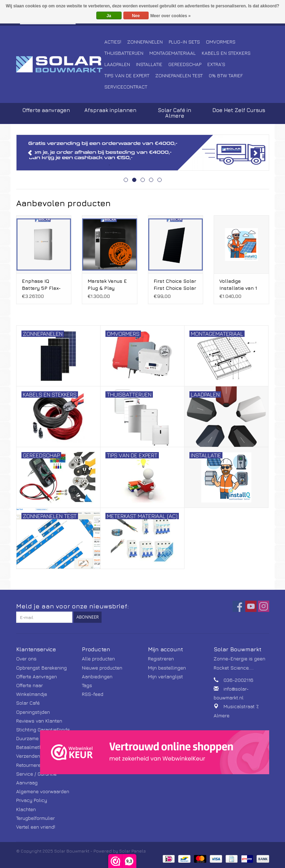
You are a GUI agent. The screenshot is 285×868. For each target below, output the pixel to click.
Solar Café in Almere (174, 113)
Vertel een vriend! (36, 827)
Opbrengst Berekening (41, 668)
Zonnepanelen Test (179, 75)
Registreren (161, 658)
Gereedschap (185, 64)
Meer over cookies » (171, 16)
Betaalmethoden (35, 747)
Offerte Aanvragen (37, 676)
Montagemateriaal (173, 53)
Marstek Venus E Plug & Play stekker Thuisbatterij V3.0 (108, 285)
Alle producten (98, 658)
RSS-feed (93, 694)
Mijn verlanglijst (166, 676)
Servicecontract (126, 87)
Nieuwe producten (102, 668)
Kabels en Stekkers (226, 53)
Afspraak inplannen (110, 110)
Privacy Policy (32, 800)
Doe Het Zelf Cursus (239, 110)
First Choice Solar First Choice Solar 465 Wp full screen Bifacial (175, 285)
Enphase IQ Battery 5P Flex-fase (41, 285)
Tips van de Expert (127, 75)
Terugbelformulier (35, 818)
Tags (87, 685)
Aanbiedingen (97, 676)
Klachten (26, 809)
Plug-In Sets (184, 42)
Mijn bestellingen (167, 668)
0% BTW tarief (226, 75)
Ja (109, 16)
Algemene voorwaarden (43, 791)
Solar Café (28, 703)
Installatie (149, 64)
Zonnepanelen (145, 42)
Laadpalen (117, 64)
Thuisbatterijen (124, 53)
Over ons (26, 658)
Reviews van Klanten (39, 721)
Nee (136, 16)
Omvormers (221, 42)
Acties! (113, 42)
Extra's (216, 64)
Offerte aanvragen (46, 110)
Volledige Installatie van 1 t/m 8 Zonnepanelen (238, 285)
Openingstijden (33, 712)
